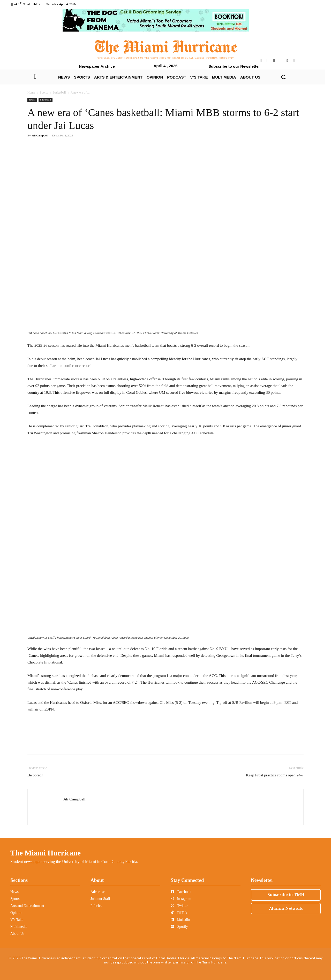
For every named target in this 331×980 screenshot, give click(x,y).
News (14, 892)
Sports (44, 92)
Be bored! (35, 775)
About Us (17, 934)
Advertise (97, 892)
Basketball (59, 92)
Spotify (179, 927)
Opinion (16, 913)
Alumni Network (286, 908)
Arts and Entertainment (27, 906)
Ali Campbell (40, 135)
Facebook (181, 892)
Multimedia (19, 927)
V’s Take (17, 920)
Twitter (179, 906)
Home (31, 92)
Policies (96, 906)
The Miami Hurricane (46, 853)
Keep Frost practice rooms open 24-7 (275, 775)
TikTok (179, 913)
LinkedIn (180, 920)
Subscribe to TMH (286, 895)
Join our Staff (100, 899)
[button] (283, 77)
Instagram (181, 899)
